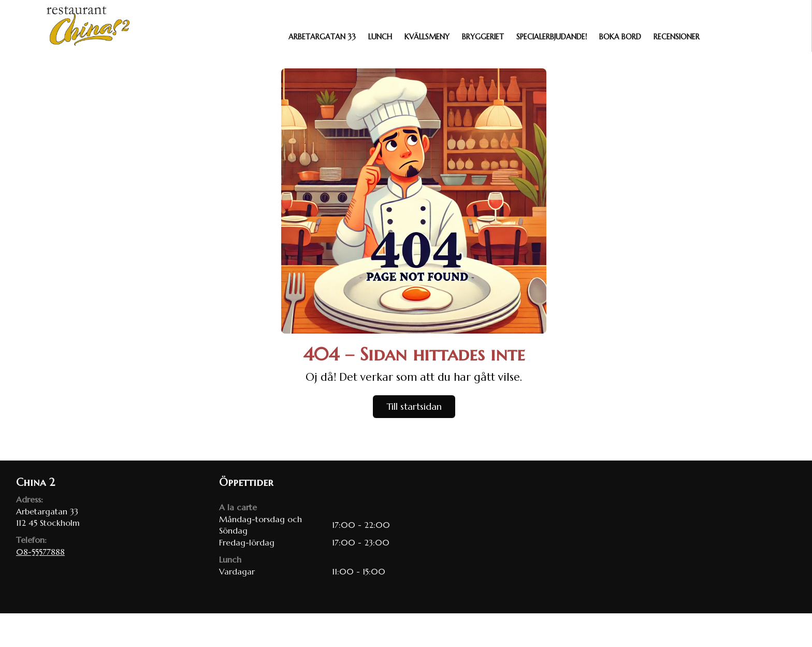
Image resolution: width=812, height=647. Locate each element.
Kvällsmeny (427, 37)
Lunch (380, 37)
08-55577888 (40, 552)
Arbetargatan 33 (322, 37)
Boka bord (620, 37)
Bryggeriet (483, 37)
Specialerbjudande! (552, 37)
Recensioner (677, 37)
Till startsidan (414, 406)
